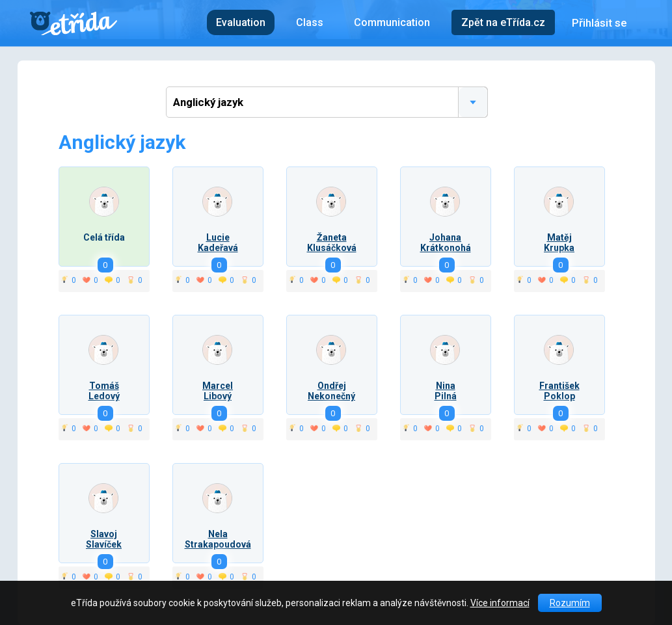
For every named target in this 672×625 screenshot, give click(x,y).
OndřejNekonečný (331, 391)
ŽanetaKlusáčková (332, 243)
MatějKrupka (559, 243)
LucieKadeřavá (218, 243)
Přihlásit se (599, 23)
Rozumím (570, 603)
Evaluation (241, 22)
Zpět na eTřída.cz (503, 22)
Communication (392, 22)
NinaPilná (446, 391)
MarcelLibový (218, 391)
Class (310, 22)
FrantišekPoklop (559, 391)
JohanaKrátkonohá (446, 243)
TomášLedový (104, 391)
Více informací (500, 603)
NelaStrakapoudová (218, 539)
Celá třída (104, 237)
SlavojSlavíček (104, 539)
